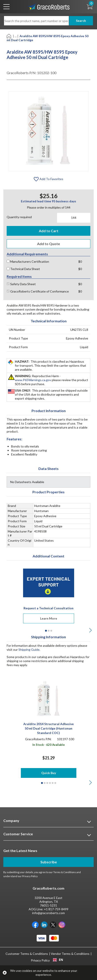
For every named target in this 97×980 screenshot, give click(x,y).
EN (58, 960)
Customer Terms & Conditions (27, 954)
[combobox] (58, 960)
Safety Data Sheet (21, 284)
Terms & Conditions (65, 872)
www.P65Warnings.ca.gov (33, 380)
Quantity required (19, 217)
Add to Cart (49, 231)
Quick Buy (49, 773)
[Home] (9, 36)
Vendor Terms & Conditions (70, 954)
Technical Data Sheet (23, 269)
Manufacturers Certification (28, 261)
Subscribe (49, 862)
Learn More (49, 618)
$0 (80, 261)
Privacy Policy (30, 876)
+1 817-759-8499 (56, 909)
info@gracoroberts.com (48, 913)
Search (81, 21)
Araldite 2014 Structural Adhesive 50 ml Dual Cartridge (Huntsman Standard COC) (48, 728)
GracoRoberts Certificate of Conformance (38, 291)
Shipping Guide (29, 650)
